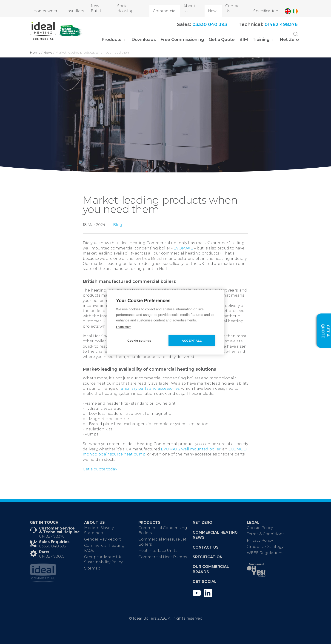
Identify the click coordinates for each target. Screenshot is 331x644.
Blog (118, 225)
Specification (266, 11)
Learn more (124, 327)
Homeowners (46, 11)
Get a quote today (100, 469)
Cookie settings (139, 341)
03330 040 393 (53, 546)
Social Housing (126, 8)
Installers (75, 11)
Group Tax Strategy (265, 547)
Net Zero (289, 40)
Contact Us (233, 8)
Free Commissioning (182, 40)
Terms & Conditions (266, 534)
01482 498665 (52, 556)
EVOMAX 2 (183, 248)
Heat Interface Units (158, 551)
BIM (244, 40)
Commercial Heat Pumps (163, 557)
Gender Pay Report (103, 539)
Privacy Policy (260, 540)
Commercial (165, 11)
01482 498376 (52, 536)
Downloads (144, 40)
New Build (96, 8)
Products (111, 40)
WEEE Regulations (265, 553)
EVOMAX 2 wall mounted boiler (191, 449)
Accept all (192, 341)
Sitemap (92, 568)
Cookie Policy (260, 528)
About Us (189, 8)
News (213, 11)
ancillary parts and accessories (150, 388)
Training (261, 40)
